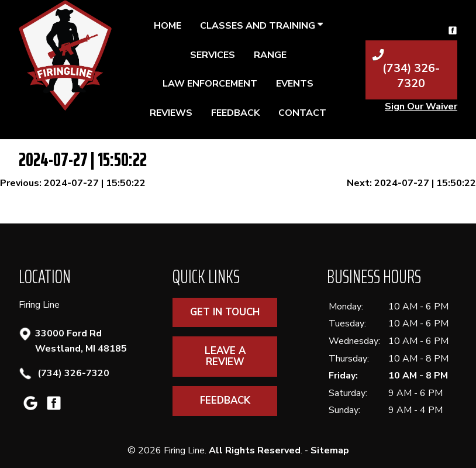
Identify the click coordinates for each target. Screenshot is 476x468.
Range (270, 55)
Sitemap (330, 450)
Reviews (171, 113)
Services (213, 55)
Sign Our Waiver (421, 106)
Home (168, 26)
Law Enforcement (210, 84)
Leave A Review (225, 356)
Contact (302, 113)
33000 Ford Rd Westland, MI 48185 (81, 341)
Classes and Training (261, 26)
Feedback (235, 113)
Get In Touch (225, 312)
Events (295, 84)
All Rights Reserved (255, 450)
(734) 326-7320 (72, 374)
